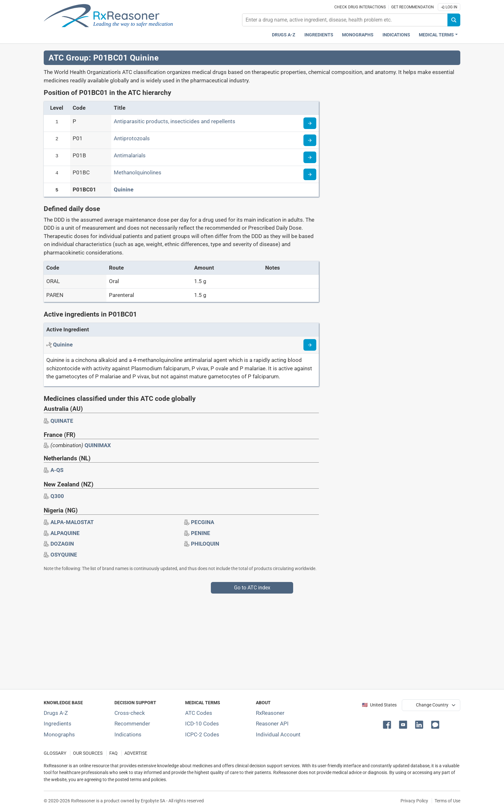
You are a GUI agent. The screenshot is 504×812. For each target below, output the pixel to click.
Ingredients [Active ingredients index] (319, 35)
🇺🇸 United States (379, 705)
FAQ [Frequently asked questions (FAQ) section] (113, 753)
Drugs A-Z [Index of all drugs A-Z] (56, 713)
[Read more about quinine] (310, 345)
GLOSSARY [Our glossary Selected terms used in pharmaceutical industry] (55, 753)
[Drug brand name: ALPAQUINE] (65, 533)
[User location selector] (431, 705)
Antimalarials (130, 155)
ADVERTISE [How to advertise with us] (136, 753)
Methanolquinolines (138, 172)
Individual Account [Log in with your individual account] (278, 734)
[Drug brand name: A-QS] (57, 470)
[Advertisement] (237, 639)
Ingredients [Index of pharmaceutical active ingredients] (58, 724)
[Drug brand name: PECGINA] (203, 522)
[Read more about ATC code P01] (310, 140)
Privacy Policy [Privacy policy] (414, 801)
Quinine (124, 189)
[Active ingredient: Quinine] (63, 345)
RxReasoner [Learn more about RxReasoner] (270, 713)
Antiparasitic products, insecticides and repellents (175, 121)
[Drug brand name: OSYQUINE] (64, 555)
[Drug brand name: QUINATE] (62, 421)
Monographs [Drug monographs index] (358, 35)
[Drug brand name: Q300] (57, 496)
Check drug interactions (360, 7)
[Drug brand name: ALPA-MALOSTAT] (72, 522)
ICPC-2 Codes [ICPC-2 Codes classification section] (202, 734)
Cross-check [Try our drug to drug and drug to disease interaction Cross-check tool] (130, 713)
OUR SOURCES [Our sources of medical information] (88, 753)
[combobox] (345, 20)
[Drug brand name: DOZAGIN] (62, 544)
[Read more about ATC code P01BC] (310, 174)
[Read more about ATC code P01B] (310, 157)
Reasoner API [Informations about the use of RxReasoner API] (272, 724)
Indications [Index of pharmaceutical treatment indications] (128, 734)
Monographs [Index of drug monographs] (59, 734)
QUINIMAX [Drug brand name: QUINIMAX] (98, 445)
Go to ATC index (252, 588)
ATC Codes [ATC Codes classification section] (199, 713)
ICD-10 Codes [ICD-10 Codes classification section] (202, 724)
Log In (449, 7)
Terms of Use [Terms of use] (447, 801)
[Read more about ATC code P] (310, 123)
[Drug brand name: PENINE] (201, 533)
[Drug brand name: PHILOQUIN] (205, 544)
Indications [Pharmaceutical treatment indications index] (396, 35)
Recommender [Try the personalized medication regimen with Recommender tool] (132, 724)
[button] (388, 724)
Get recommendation (413, 7)
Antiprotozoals (132, 138)
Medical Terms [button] (436, 35)
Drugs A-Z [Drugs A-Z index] (284, 35)
